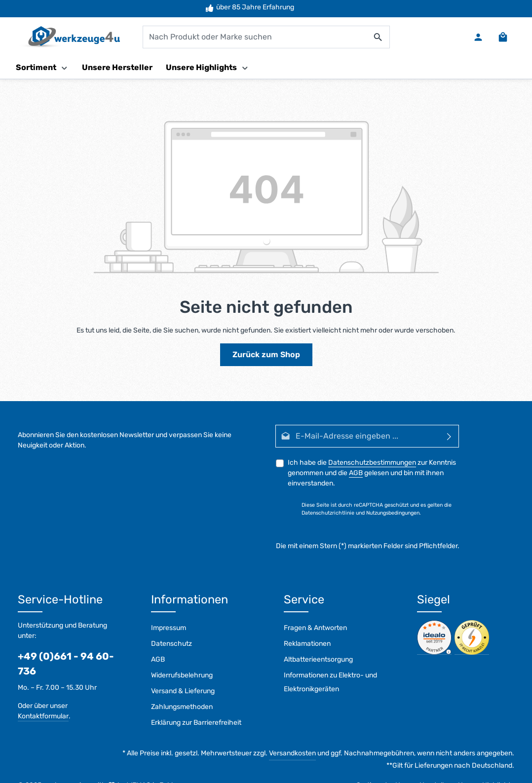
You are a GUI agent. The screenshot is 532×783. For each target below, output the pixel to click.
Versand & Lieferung (183, 691)
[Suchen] (378, 37)
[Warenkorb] (503, 37)
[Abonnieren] (449, 436)
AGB (356, 473)
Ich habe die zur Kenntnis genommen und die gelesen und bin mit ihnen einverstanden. (372, 473)
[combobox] (255, 37)
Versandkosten (292, 753)
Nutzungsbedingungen (393, 513)
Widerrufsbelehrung (182, 675)
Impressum (169, 628)
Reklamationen (307, 644)
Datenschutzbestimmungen (372, 463)
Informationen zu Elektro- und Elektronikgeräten (330, 682)
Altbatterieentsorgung (318, 659)
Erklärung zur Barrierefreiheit (196, 723)
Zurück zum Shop (266, 354)
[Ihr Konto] (478, 37)
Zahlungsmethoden (182, 707)
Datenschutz (171, 644)
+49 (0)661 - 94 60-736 (66, 664)
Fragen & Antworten (315, 628)
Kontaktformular (43, 716)
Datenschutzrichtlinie (328, 513)
